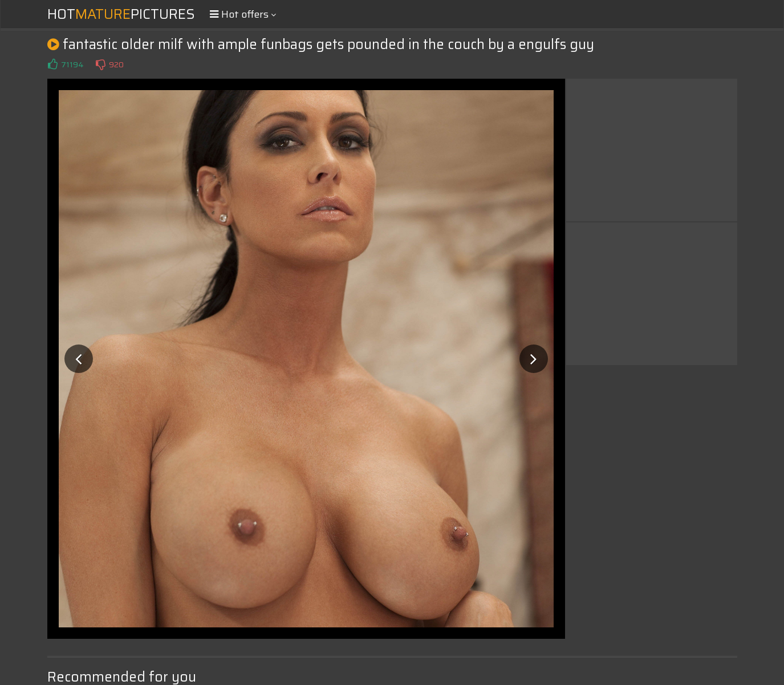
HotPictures (121, 14)
